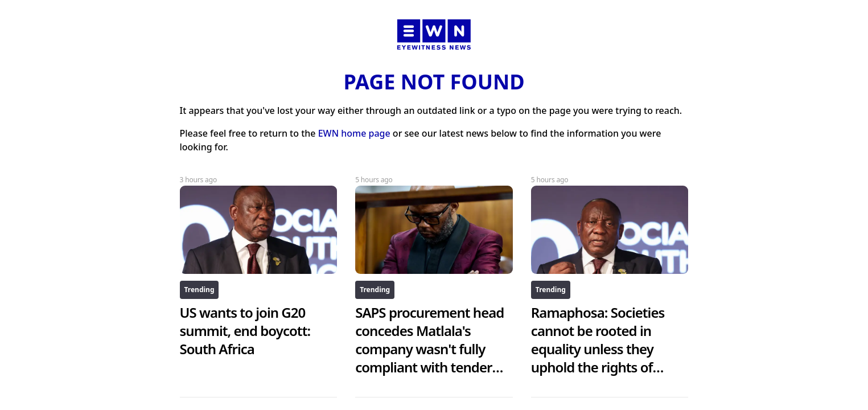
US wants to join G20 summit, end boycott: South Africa (245, 331)
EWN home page (354, 133)
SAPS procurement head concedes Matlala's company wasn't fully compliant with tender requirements (429, 349)
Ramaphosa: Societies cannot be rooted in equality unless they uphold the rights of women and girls (598, 349)
